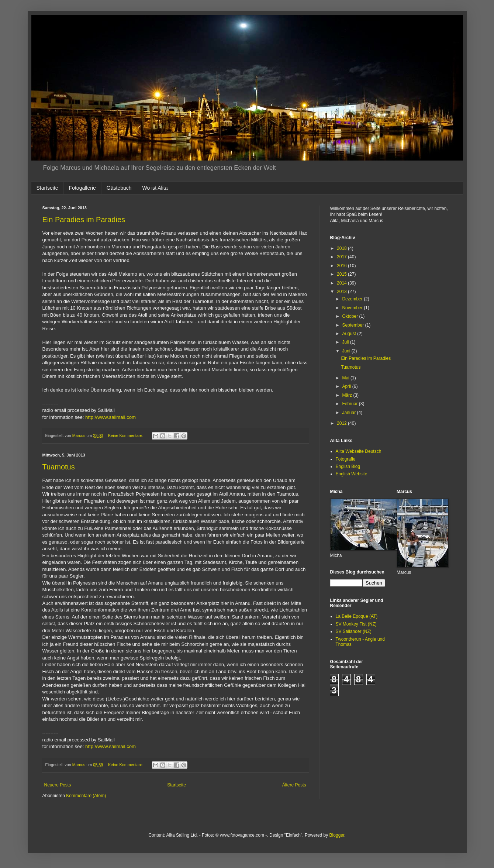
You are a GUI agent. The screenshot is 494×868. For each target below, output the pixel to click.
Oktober (350, 316)
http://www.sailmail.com (110, 417)
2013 (342, 292)
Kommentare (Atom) (86, 796)
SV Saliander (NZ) (354, 631)
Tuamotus (59, 467)
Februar (350, 404)
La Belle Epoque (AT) (357, 616)
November (353, 308)
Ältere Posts (294, 785)
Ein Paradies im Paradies (84, 220)
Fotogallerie (82, 188)
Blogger (337, 835)
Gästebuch (119, 188)
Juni (347, 351)
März (348, 395)
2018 (342, 248)
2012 (342, 423)
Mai (346, 378)
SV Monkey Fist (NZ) (356, 624)
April (347, 386)
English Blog (348, 466)
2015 (342, 274)
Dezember (353, 299)
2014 (342, 283)
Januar (349, 413)
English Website (352, 474)
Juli (346, 342)
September (353, 325)
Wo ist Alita (155, 188)
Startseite (47, 188)
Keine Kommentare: (126, 435)
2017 (342, 257)
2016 (342, 266)
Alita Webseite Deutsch (359, 451)
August (350, 334)
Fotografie (346, 459)
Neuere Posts (58, 785)
